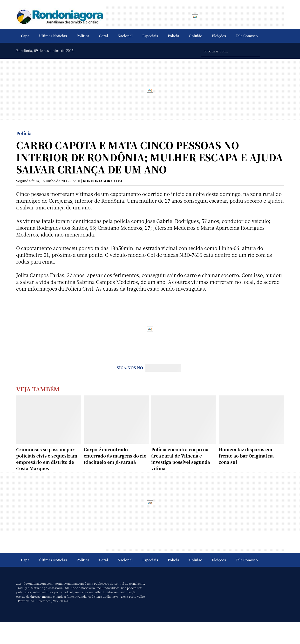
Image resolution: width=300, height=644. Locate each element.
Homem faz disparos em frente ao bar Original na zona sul (246, 456)
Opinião (196, 36)
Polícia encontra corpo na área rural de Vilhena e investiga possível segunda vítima (181, 459)
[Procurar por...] (230, 51)
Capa (25, 36)
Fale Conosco (247, 36)
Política (83, 36)
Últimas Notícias (53, 36)
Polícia (173, 36)
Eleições (219, 36)
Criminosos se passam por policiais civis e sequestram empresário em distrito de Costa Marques (47, 459)
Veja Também (38, 389)
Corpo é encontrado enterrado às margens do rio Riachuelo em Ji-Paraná (115, 456)
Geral (103, 36)
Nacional (125, 36)
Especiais (150, 36)
